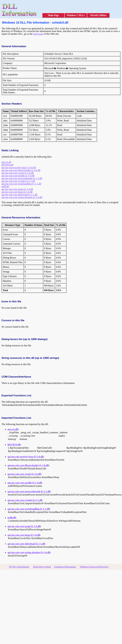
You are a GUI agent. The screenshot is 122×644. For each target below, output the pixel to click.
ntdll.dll (5, 186)
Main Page (53, 15)
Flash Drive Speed (42, 567)
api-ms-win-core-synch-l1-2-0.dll (18, 173)
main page (38, 34)
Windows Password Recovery (94, 567)
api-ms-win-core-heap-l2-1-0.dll (17, 192)
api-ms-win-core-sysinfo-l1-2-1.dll (18, 181)
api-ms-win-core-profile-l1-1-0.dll (18, 176)
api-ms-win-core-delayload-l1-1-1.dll (19, 195)
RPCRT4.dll (7, 165)
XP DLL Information (19, 567)
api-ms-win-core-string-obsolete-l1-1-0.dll (22, 197)
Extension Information (65, 567)
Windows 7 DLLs (76, 15)
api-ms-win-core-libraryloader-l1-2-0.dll (21, 170)
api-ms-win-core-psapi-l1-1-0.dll (17, 189)
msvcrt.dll (6, 162)
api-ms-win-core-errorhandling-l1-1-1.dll (21, 184)
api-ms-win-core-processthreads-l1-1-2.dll (22, 178)
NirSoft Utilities (98, 15)
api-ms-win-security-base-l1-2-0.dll (19, 168)
